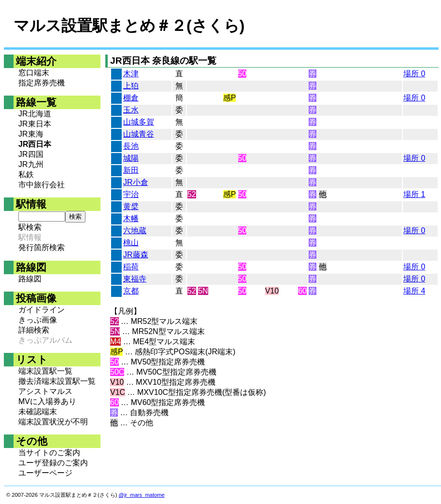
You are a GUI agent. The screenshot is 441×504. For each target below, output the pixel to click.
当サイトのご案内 (49, 453)
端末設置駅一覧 (45, 371)
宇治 (131, 194)
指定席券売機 (42, 83)
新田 (131, 170)
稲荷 (131, 267)
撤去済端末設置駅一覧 (57, 381)
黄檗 (131, 206)
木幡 (131, 218)
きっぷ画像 (38, 320)
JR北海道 (35, 114)
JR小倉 (136, 182)
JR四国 (31, 154)
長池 (131, 146)
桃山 (131, 243)
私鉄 (26, 175)
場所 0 (414, 74)
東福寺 (135, 279)
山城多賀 (139, 122)
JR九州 (31, 164)
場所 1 (414, 194)
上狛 (131, 86)
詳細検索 (34, 330)
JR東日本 (35, 124)
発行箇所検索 (42, 247)
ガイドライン (42, 310)
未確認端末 (38, 412)
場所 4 (414, 291)
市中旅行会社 (42, 185)
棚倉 (131, 98)
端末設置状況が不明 (53, 422)
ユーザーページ (45, 473)
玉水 (131, 110)
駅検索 (30, 227)
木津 (131, 74)
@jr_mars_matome (142, 495)
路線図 (30, 279)
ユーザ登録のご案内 (53, 463)
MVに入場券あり (47, 401)
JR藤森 (136, 255)
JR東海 (31, 134)
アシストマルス (45, 391)
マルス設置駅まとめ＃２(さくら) (129, 26)
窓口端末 (34, 73)
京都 (131, 291)
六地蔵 (135, 231)
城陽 (131, 158)
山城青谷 (139, 134)
